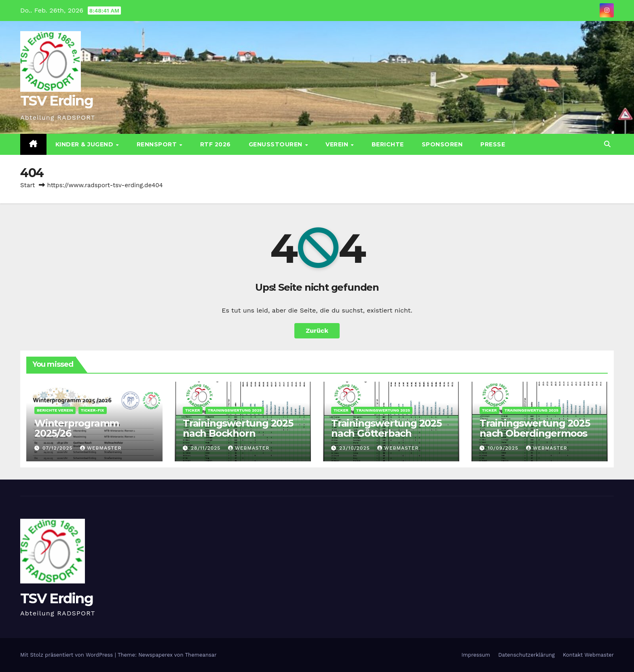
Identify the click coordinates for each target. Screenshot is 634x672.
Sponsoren (442, 144)
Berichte (388, 144)
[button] (607, 144)
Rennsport (158, 144)
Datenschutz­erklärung (526, 655)
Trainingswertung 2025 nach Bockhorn (238, 428)
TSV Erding (57, 101)
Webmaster (101, 448)
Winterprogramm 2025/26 (77, 428)
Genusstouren (277, 144)
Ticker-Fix (93, 410)
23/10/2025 (355, 448)
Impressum (476, 655)
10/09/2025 (504, 448)
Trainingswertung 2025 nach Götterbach (386, 428)
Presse (493, 144)
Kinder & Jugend (85, 144)
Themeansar (201, 655)
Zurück (317, 331)
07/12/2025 (58, 448)
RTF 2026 (216, 144)
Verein (338, 144)
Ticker (193, 410)
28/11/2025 (207, 448)
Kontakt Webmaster (588, 655)
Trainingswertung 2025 (235, 410)
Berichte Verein (55, 410)
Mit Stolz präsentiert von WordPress (68, 655)
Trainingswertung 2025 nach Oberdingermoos (535, 428)
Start (27, 185)
